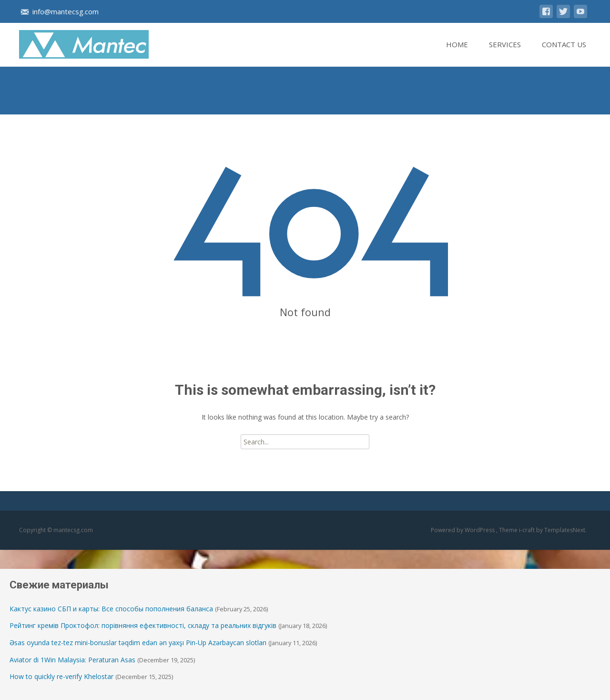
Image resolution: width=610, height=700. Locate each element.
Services (505, 53)
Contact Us (564, 53)
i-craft (528, 530)
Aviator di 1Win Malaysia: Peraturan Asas (72, 660)
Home (457, 53)
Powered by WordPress (463, 530)
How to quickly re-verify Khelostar (61, 676)
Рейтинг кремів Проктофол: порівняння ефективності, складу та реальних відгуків (143, 625)
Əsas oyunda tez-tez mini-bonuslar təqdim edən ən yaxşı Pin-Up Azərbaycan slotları (138, 643)
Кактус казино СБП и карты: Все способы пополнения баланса (111, 609)
